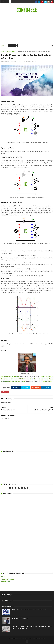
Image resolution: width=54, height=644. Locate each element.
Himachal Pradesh (7, 579)
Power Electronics (11, 52)
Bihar (3, 577)
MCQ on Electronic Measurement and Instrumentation (29, 610)
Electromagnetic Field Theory (16, 381)
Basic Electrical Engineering (39, 379)
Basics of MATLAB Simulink (20, 379)
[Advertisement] (15, 468)
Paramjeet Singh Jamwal (10, 377)
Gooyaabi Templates (39, 638)
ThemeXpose (19, 638)
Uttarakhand (6, 581)
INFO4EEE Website (47, 381)
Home (3, 46)
